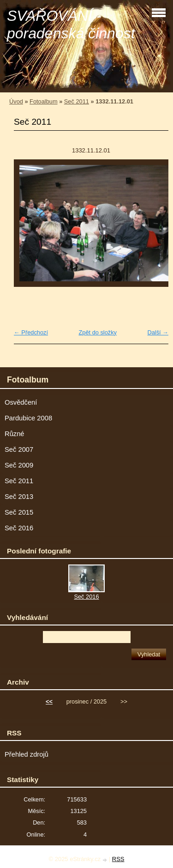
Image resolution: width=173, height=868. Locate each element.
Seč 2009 (19, 465)
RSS (118, 859)
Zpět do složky (98, 332)
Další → (158, 332)
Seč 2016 (19, 528)
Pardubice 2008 (28, 418)
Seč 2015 (19, 512)
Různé (15, 434)
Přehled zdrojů (27, 754)
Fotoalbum (43, 101)
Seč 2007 (19, 449)
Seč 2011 (77, 101)
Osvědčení (21, 402)
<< (49, 701)
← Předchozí (31, 332)
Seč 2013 (19, 497)
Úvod (16, 101)
